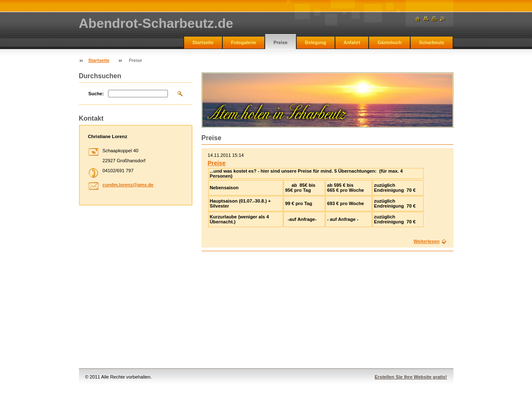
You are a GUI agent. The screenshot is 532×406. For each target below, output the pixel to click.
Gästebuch (389, 42)
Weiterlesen (427, 241)
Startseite (203, 42)
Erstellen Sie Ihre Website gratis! (411, 377)
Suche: (96, 94)
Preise (281, 42)
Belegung (316, 42)
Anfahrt (352, 42)
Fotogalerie (244, 42)
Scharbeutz (431, 42)
